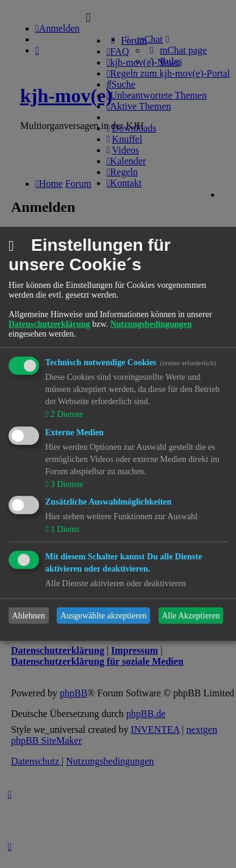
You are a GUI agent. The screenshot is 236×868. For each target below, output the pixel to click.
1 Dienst (64, 529)
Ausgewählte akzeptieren (103, 616)
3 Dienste (66, 484)
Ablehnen (29, 616)
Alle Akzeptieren (191, 616)
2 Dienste (66, 414)
